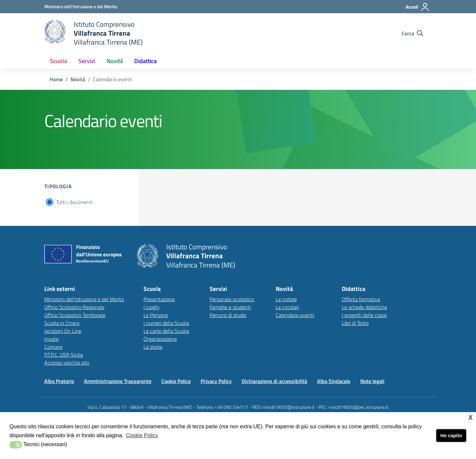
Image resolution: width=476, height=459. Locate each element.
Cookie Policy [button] (142, 435)
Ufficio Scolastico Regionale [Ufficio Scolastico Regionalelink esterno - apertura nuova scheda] (74, 307)
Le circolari (287, 307)
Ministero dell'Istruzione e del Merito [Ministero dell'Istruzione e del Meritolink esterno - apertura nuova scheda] (84, 299)
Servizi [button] (87, 61)
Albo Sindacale (334, 381)
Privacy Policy (216, 381)
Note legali (372, 381)
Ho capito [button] (451, 436)
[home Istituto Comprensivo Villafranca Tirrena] (94, 33)
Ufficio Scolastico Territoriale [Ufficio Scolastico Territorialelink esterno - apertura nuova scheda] (75, 315)
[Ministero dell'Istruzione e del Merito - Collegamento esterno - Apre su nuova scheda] (81, 6)
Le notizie (286, 299)
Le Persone (156, 315)
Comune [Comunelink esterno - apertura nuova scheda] (53, 347)
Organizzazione (160, 339)
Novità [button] (115, 61)
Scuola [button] (59, 61)
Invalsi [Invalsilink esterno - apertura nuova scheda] (51, 339)
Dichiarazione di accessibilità (274, 381)
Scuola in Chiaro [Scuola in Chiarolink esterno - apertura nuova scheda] (62, 323)
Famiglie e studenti (230, 307)
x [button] (471, 417)
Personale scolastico (232, 299)
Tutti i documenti (74, 202)
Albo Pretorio (59, 381)
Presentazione (159, 299)
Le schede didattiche (364, 307)
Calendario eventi (295, 315)
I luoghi (151, 307)
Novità (78, 79)
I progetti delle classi (364, 315)
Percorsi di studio (228, 315)
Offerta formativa (361, 299)
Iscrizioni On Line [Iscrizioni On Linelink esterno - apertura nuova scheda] (63, 331)
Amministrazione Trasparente (118, 381)
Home (56, 79)
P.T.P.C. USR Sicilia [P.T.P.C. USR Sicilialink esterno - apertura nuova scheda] (64, 355)
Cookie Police (176, 381)
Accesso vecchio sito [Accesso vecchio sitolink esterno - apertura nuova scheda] (67, 363)
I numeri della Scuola (166, 323)
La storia (153, 347)
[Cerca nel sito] (412, 33)
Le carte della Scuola (166, 331)
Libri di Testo (355, 323)
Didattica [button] (145, 61)
